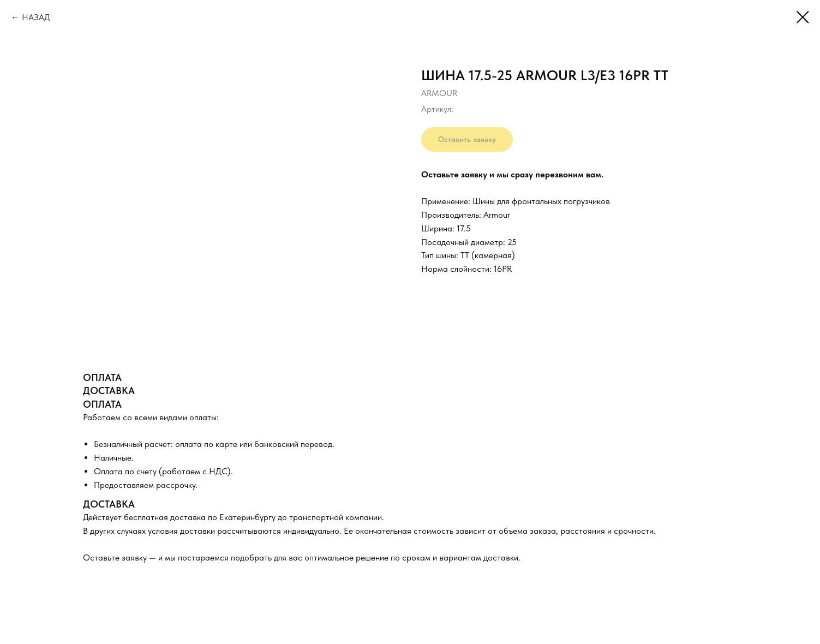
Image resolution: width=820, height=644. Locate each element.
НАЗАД (36, 17)
